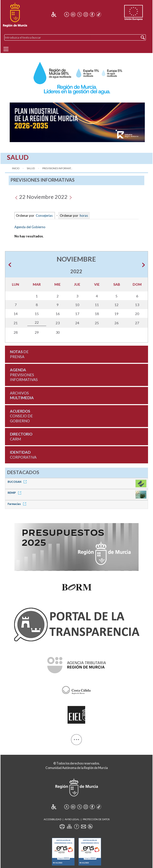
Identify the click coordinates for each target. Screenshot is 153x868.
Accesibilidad (53, 819)
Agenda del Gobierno (30, 227)
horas (83, 216)
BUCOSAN (18, 482)
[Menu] (6, 49)
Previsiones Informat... (57, 168)
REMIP (15, 493)
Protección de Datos (96, 819)
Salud (31, 168)
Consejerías (44, 216)
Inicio (16, 168)
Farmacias (18, 504)
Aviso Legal (72, 819)
